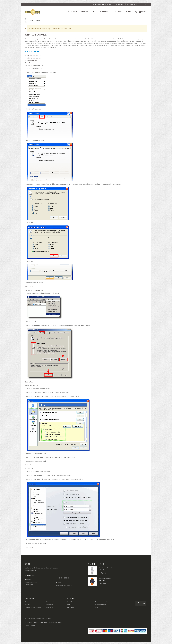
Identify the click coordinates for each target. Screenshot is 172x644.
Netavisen (53, 623)
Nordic (60, 623)
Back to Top (29, 286)
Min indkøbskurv (100, 605)
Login (69, 605)
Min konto (120, 4)
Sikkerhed (50, 605)
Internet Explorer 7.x (34, 56)
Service (28, 605)
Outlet (118, 12)
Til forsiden (26, 20)
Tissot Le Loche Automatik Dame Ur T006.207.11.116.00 (106, 568)
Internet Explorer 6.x (34, 58)
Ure (94, 12)
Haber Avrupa (30, 625)
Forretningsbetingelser (33, 607)
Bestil (96, 607)
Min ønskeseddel (133, 4)
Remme (128, 12)
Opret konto (71, 602)
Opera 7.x (30, 62)
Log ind (144, 4)
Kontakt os (50, 607)
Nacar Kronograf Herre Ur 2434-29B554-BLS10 (106, 578)
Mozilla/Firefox (32, 60)
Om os (27, 602)
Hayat (46, 623)
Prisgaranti (50, 602)
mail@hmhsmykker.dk (64, 585)
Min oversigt (71, 607)
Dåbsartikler (105, 12)
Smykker (85, 12)
